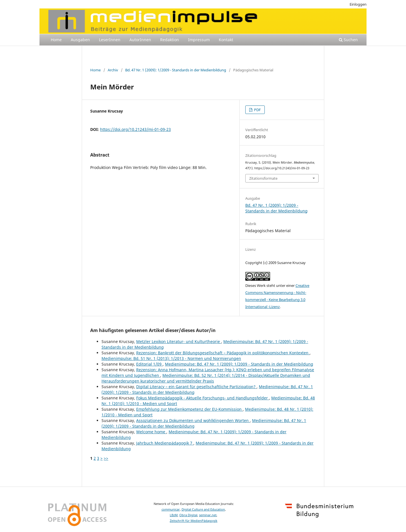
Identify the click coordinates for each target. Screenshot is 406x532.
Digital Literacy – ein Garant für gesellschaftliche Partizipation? (196, 387)
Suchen (348, 40)
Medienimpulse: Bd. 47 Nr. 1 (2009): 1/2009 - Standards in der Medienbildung (239, 364)
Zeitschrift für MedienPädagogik (194, 521)
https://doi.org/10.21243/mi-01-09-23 (135, 129)
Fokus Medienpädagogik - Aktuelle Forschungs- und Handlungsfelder (203, 398)
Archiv (113, 70)
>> (106, 458)
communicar (171, 509)
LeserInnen (110, 40)
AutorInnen (140, 40)
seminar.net (208, 515)
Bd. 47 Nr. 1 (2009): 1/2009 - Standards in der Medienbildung (176, 70)
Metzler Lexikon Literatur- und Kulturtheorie (179, 341)
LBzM (174, 515)
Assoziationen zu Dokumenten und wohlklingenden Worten (193, 420)
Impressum (199, 40)
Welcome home (151, 432)
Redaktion (170, 40)
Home (56, 40)
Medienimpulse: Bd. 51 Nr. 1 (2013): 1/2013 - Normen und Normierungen (171, 358)
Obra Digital (188, 515)
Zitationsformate (263, 178)
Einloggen (358, 4)
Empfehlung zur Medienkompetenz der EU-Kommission (189, 409)
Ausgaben (80, 40)
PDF (257, 110)
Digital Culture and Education (203, 509)
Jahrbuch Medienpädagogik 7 (165, 443)
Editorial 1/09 (149, 364)
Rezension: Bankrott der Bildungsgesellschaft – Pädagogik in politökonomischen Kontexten (223, 353)
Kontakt (226, 40)
